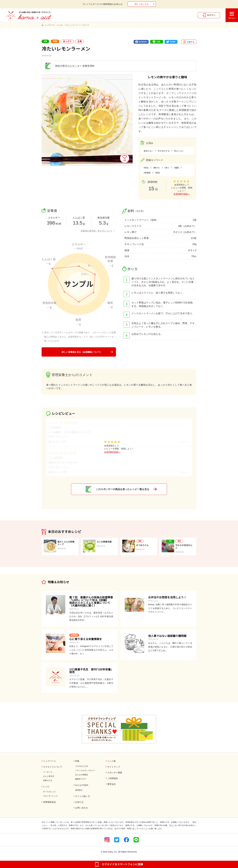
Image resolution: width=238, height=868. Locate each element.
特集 (77, 761)
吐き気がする (164, 151)
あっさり (67, 41)
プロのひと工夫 (82, 766)
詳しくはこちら (142, 4)
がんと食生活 (49, 776)
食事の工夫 (48, 780)
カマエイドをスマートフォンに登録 (122, 864)
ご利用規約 (113, 778)
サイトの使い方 (83, 796)
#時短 (146, 168)
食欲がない (149, 151)
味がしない (179, 151)
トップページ (50, 25)
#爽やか (156, 168)
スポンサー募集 (115, 773)
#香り (167, 168)
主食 (80, 41)
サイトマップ (114, 767)
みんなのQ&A (82, 785)
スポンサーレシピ (50, 796)
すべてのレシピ (49, 792)
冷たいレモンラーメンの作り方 (77, 25)
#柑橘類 (147, 173)
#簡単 (157, 173)
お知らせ (79, 802)
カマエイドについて (53, 767)
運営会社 (112, 784)
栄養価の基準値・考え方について (97, 231)
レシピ (60, 25)
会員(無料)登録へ (182, 194)
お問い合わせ (82, 808)
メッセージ (48, 772)
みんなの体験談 (82, 775)
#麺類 (176, 168)
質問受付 (79, 790)
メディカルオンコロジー (85, 770)
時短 (55, 41)
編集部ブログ (81, 779)
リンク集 (112, 761)
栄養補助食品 (49, 802)
